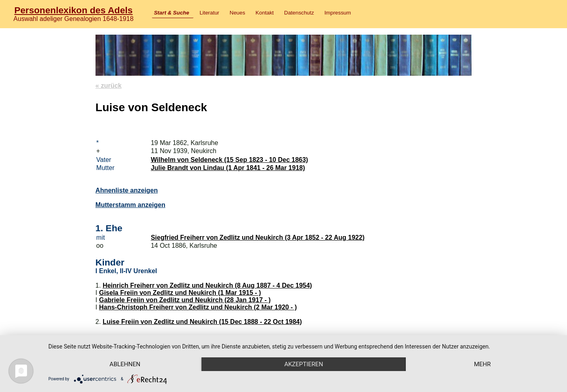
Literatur (209, 13)
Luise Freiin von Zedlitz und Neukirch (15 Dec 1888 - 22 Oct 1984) (202, 322)
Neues (238, 13)
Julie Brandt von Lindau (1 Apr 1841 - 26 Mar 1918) (228, 168)
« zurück (109, 86)
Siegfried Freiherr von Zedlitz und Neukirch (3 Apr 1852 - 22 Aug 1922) (258, 237)
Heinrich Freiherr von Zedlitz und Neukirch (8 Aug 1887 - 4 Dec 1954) (208, 285)
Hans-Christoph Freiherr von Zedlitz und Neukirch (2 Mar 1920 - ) (198, 307)
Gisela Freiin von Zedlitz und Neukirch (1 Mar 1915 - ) (180, 293)
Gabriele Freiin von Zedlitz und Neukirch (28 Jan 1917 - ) (185, 300)
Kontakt (265, 13)
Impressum (338, 13)
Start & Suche (171, 13)
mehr (482, 364)
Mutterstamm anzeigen (130, 205)
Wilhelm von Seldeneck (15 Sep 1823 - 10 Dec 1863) (229, 160)
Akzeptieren (303, 364)
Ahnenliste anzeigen (127, 190)
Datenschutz (299, 13)
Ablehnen (125, 364)
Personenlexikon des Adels (73, 10)
